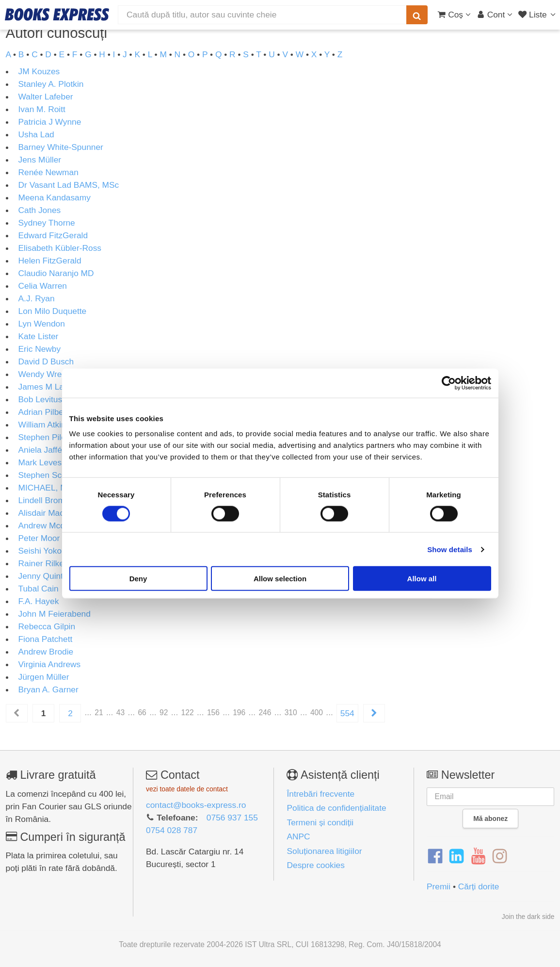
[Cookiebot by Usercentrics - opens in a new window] (449, 383)
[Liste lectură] (538, 15)
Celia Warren (43, 286)
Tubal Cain (39, 589)
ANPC (298, 836)
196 (239, 713)
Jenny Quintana (48, 576)
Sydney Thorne (47, 223)
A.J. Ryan (37, 298)
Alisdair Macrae (47, 513)
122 (188, 713)
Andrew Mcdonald (52, 525)
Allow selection (280, 579)
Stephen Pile (42, 437)
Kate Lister (39, 336)
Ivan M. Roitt (42, 109)
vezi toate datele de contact (187, 789)
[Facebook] (435, 856)
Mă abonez (490, 819)
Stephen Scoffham (53, 475)
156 (213, 713)
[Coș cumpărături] (454, 15)
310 (291, 713)
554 (347, 713)
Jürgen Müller (44, 677)
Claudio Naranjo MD (56, 273)
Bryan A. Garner (48, 689)
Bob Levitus (40, 399)
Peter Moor (39, 538)
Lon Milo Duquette (53, 311)
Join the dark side (528, 917)
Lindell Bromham (50, 500)
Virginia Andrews (50, 664)
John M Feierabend (55, 614)
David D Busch (46, 361)
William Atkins (44, 425)
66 (142, 713)
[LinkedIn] (456, 856)
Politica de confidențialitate (336, 808)
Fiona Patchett (46, 639)
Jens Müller (40, 160)
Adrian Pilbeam (47, 412)
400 (317, 713)
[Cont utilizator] (495, 15)
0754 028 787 (172, 830)
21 (99, 713)
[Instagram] (500, 856)
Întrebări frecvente (320, 794)
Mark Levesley (46, 462)
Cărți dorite (479, 886)
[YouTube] (478, 856)
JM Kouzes (39, 71)
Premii (439, 886)
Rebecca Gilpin (47, 626)
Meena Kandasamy (55, 197)
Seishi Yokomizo (49, 551)
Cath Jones (40, 210)
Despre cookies (315, 865)
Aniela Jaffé (40, 450)
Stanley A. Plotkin (51, 84)
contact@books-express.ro (196, 805)
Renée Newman (48, 172)
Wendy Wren (43, 374)
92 (164, 713)
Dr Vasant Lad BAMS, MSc (69, 185)
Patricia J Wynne (50, 122)
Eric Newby (40, 349)
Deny (138, 579)
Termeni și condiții (320, 822)
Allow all (422, 579)
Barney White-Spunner (61, 147)
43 (120, 713)
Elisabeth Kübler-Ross (60, 248)
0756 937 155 (232, 818)
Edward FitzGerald (53, 235)
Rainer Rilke (41, 563)
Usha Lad (36, 134)
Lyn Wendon (42, 324)
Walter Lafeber (46, 97)
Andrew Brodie (46, 652)
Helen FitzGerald (50, 261)
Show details (450, 549)
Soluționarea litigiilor (324, 851)
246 (265, 713)
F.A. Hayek (39, 601)
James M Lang (46, 387)
